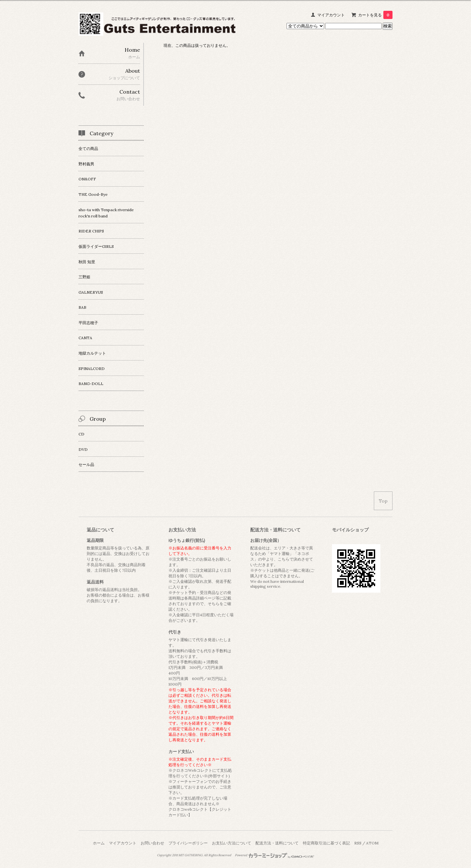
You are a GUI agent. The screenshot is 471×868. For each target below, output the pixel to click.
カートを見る (375, 15)
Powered (275, 855)
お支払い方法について (232, 843)
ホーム (99, 843)
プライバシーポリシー (188, 843)
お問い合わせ (152, 843)
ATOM (372, 843)
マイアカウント (331, 15)
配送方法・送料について (277, 843)
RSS (358, 843)
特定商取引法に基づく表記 (326, 843)
